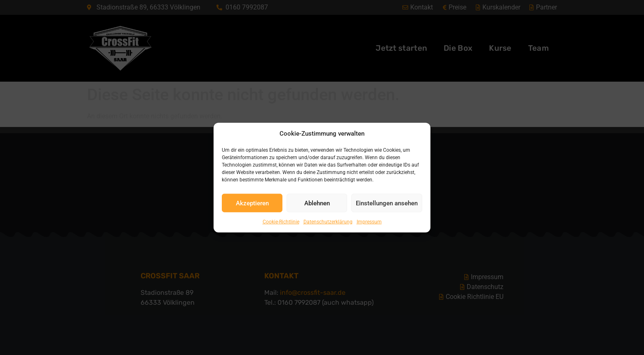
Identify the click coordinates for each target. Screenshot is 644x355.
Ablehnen (317, 203)
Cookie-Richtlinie (281, 222)
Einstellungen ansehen (387, 203)
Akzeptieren (252, 203)
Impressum (369, 222)
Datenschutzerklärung (328, 222)
